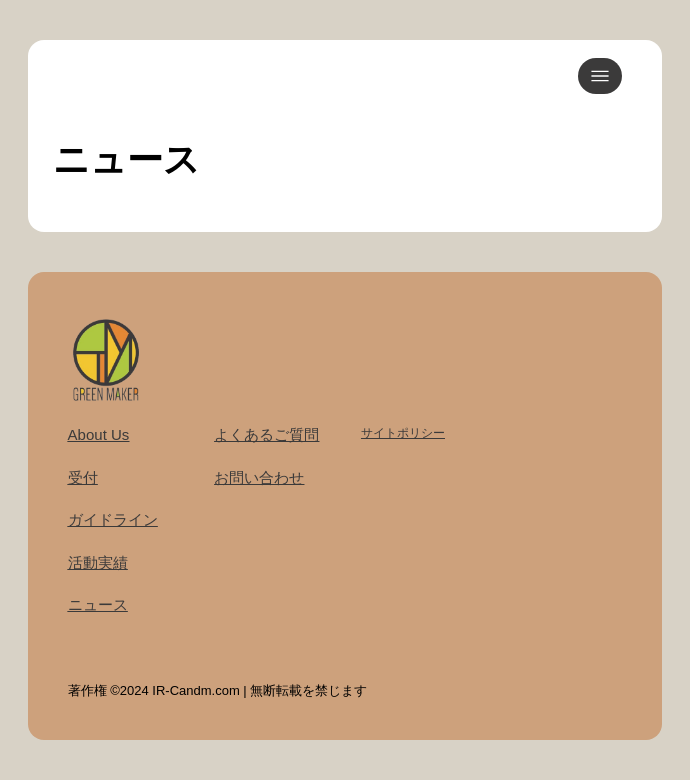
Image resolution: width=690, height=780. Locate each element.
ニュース (98, 604)
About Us (99, 434)
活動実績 (98, 562)
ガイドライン (113, 519)
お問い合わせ (259, 477)
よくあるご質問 (266, 434)
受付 (83, 477)
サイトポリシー (403, 433)
